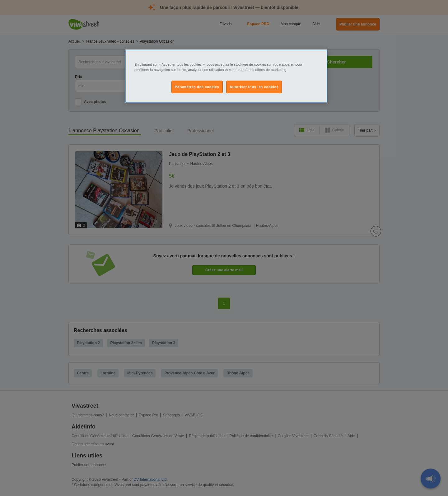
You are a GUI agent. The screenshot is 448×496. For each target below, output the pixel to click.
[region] (226, 76)
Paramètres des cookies (197, 87)
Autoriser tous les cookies (254, 87)
